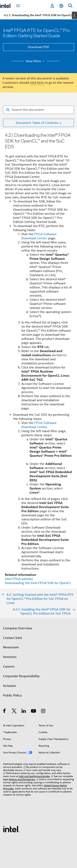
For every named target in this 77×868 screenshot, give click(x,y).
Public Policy (12, 695)
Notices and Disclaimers (22, 779)
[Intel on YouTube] (34, 712)
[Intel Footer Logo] (11, 829)
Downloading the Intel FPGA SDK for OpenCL (38, 583)
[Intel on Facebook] (5, 712)
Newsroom (11, 647)
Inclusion (10, 686)
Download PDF (39, 47)
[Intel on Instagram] (43, 712)
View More (35, 61)
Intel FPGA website (19, 579)
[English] (61, 6)
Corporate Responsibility (21, 676)
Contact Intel (13, 638)
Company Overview (18, 628)
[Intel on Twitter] (14, 712)
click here (37, 83)
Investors (10, 657)
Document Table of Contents (37, 123)
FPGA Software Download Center (39, 236)
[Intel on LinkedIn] (24, 712)
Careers (9, 667)
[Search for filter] (38, 110)
